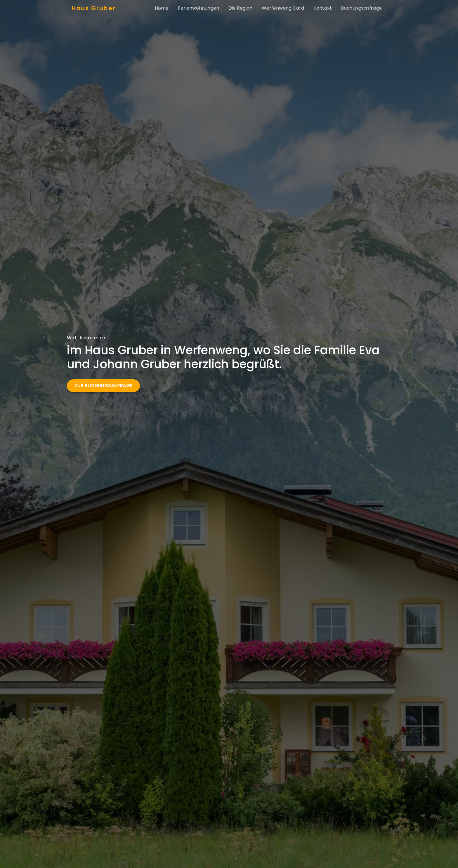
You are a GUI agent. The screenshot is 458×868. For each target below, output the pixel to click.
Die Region (240, 8)
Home (164, 8)
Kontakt (323, 8)
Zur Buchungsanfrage (103, 386)
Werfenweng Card (283, 8)
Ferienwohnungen (198, 8)
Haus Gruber (94, 8)
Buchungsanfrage (361, 8)
